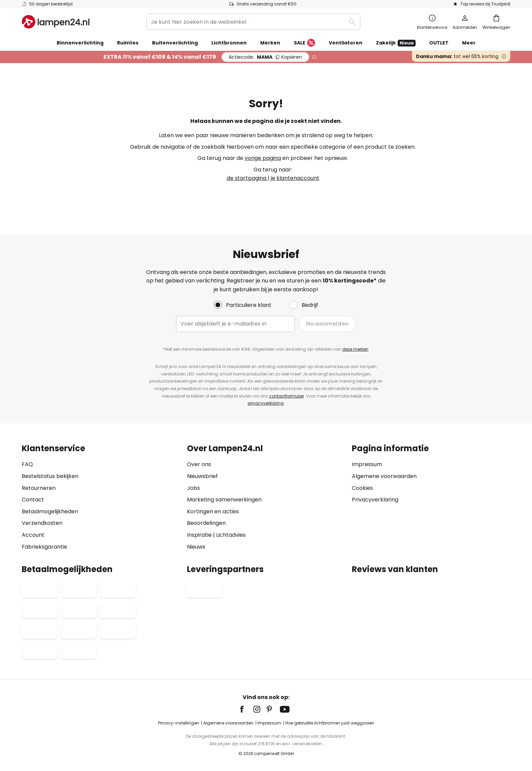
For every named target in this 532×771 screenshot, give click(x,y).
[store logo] (56, 22)
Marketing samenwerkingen (224, 500)
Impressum (367, 464)
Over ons (199, 464)
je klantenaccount (295, 178)
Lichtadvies (231, 535)
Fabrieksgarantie (44, 547)
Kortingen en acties (213, 511)
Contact (33, 500)
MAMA (265, 57)
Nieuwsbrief (202, 476)
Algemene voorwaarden (384, 476)
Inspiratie (199, 535)
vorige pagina (263, 158)
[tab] (101, 498)
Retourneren (39, 488)
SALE (305, 43)
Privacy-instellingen (179, 723)
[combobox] (253, 22)
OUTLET (439, 43)
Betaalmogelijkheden (50, 511)
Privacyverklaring (375, 500)
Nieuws (196, 547)
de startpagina (247, 178)
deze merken (355, 349)
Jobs (193, 488)
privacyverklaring (266, 403)
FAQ (27, 464)
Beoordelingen (206, 523)
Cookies (362, 488)
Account (33, 535)
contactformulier (287, 396)
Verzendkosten (42, 523)
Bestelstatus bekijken (50, 476)
